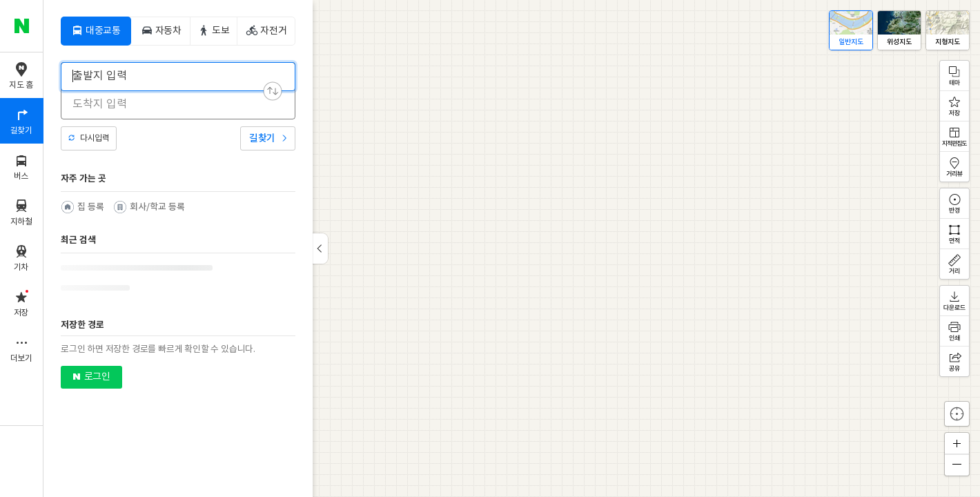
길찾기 (262, 138)
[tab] (96, 31)
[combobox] (169, 76)
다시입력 (95, 138)
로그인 (97, 377)
